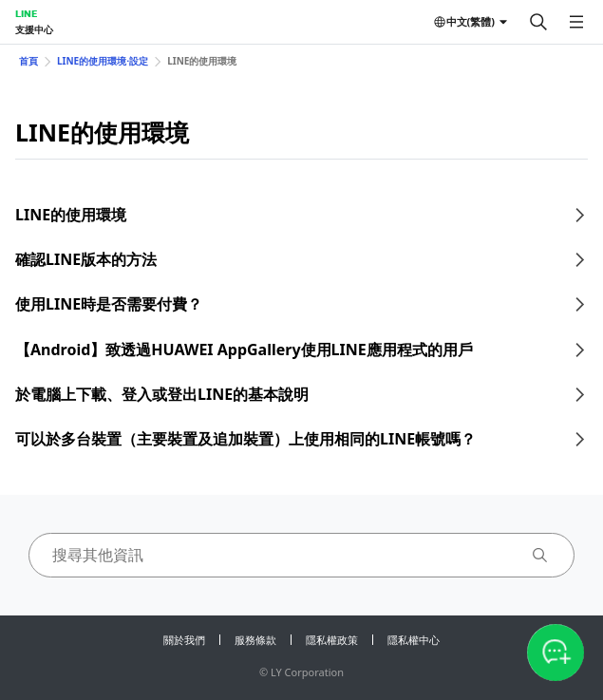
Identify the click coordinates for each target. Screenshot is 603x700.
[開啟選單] (576, 22)
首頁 (28, 61)
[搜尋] (538, 22)
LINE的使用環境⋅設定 (103, 61)
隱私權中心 (414, 640)
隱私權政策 (332, 640)
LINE (26, 13)
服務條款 (255, 640)
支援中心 (34, 29)
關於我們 (184, 640)
